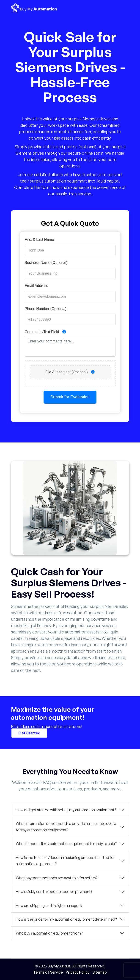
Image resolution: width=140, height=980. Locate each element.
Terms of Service (48, 972)
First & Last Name (39, 240)
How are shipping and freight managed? (49, 906)
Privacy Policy (78, 972)
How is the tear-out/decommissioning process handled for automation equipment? (65, 861)
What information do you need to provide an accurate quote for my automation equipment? (66, 827)
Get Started (29, 733)
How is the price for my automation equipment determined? (66, 919)
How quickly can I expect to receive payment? (54, 892)
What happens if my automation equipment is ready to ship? (66, 844)
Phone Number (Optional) (46, 309)
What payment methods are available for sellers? (57, 878)
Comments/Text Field (45, 332)
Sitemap (100, 972)
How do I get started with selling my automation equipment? (66, 810)
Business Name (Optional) (46, 263)
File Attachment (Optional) (70, 372)
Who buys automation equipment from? (49, 933)
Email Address (36, 286)
